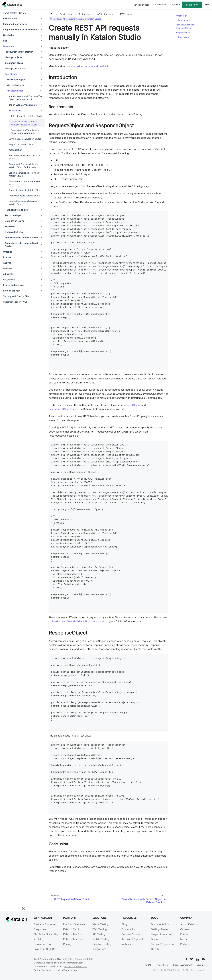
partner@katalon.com (66, 970)
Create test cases (14, 63)
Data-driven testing (15, 221)
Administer (8, 274)
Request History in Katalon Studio (25, 190)
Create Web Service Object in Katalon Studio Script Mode (23, 166)
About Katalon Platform (15, 13)
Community (161, 5)
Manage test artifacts (16, 68)
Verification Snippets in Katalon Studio (24, 183)
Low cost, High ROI (45, 949)
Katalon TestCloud (74, 939)
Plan (5, 41)
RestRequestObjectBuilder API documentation (78, 621)
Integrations (9, 280)
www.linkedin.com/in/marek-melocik (88, 66)
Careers (185, 929)
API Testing (99, 934)
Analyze (7, 263)
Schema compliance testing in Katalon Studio (24, 174)
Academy (175, 5)
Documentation (160, 924)
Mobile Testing (101, 939)
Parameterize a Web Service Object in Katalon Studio (25, 132)
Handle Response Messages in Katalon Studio (24, 203)
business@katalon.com (71, 963)
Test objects (11, 74)
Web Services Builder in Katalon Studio (24, 157)
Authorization (15, 150)
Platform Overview (74, 924)
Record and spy (13, 215)
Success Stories (131, 934)
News (183, 939)
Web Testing (100, 929)
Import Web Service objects (23, 105)
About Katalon (189, 924)
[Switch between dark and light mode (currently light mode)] (207, 5)
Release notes (10, 18)
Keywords (10, 226)
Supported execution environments (21, 30)
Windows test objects (18, 210)
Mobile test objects (16, 80)
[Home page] (52, 14)
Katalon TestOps (73, 934)
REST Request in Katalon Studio (26, 116)
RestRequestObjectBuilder (64, 409)
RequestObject (132, 405)
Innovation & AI (43, 944)
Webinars (127, 944)
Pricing (67, 944)
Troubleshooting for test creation (21, 238)
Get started (9, 35)
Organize (8, 252)
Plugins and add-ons (13, 285)
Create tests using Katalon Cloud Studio (21, 245)
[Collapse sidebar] (23, 908)
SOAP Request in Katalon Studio (25, 139)
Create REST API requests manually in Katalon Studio (24, 123)
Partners (185, 944)
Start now (192, 5)
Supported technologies (15, 24)
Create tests (9, 46)
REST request (15, 110)
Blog (124, 924)
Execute (7, 257)
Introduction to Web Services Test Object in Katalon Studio (26, 98)
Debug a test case (14, 232)
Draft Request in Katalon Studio (24, 196)
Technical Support (132, 939)
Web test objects (15, 85)
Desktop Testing (102, 944)
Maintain (7, 268)
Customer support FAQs (15, 302)
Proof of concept (12, 291)
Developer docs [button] (141, 5)
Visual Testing (101, 924)
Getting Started (160, 929)
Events (184, 934)
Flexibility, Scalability (46, 934)
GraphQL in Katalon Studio (22, 144)
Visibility (39, 939)
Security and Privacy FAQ (16, 296)
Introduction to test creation (19, 52)
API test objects (15, 91)
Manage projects (13, 57)
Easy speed (41, 929)
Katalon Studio (72, 929)
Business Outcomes (45, 924)
